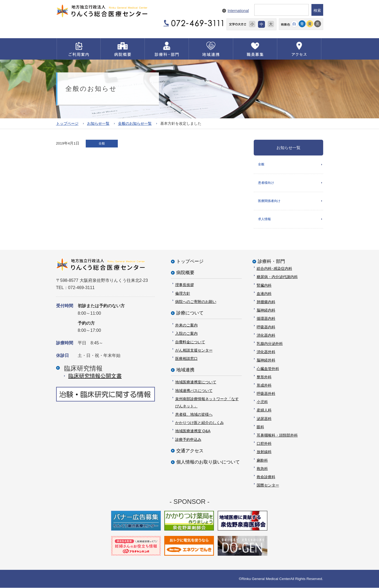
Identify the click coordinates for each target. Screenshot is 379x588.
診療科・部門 (271, 261)
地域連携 (185, 370)
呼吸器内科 (266, 327)
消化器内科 (266, 335)
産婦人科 (264, 410)
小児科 (262, 402)
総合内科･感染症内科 (274, 268)
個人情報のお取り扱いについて (208, 462)
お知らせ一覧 (98, 124)
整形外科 (264, 377)
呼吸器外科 (266, 394)
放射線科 (264, 452)
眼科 (260, 427)
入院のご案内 (186, 334)
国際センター (268, 485)
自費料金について (190, 342)
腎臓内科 (264, 285)
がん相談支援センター (194, 350)
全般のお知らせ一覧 (135, 124)
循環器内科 (266, 319)
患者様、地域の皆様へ (194, 414)
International (238, 11)
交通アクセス (190, 451)
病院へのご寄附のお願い (196, 302)
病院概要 (185, 273)
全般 (261, 164)
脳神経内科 (266, 310)
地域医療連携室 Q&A (193, 431)
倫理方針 (183, 293)
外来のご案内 (186, 325)
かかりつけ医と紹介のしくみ (200, 423)
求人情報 (264, 219)
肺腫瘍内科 (266, 302)
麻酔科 (262, 460)
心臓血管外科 (268, 369)
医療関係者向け (269, 201)
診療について (190, 313)
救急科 (262, 469)
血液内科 (264, 294)
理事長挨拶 (185, 285)
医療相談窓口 (186, 359)
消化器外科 (266, 352)
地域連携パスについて (194, 391)
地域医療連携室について (196, 382)
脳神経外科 (266, 360)
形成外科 (264, 385)
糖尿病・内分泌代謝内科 (277, 277)
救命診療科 (266, 477)
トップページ (67, 124)
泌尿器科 (264, 419)
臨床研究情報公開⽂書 (95, 376)
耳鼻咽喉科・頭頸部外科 (277, 435)
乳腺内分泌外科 (270, 344)
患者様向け (266, 183)
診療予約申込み (188, 439)
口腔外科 (264, 443)
